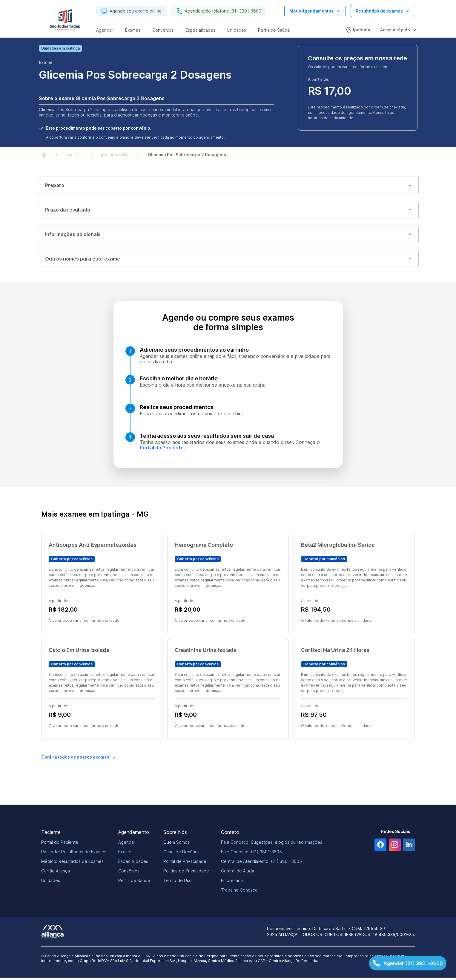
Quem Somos (176, 845)
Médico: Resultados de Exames (72, 864)
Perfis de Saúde (134, 883)
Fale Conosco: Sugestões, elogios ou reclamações (272, 845)
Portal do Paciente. (162, 450)
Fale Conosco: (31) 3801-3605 (251, 854)
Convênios (129, 873)
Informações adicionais (228, 237)
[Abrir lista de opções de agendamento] (315, 11)
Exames (126, 854)
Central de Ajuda (238, 873)
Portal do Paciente (60, 845)
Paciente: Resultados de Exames (74, 854)
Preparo (228, 188)
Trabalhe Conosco (239, 892)
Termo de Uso (178, 883)
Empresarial (232, 883)
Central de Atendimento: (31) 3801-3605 (261, 864)
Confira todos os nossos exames (78, 759)
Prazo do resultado (228, 212)
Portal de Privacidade (185, 864)
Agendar (127, 845)
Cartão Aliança (56, 873)
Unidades (51, 883)
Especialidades (133, 864)
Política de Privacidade (186, 873)
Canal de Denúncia (182, 854)
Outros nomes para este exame (228, 261)
